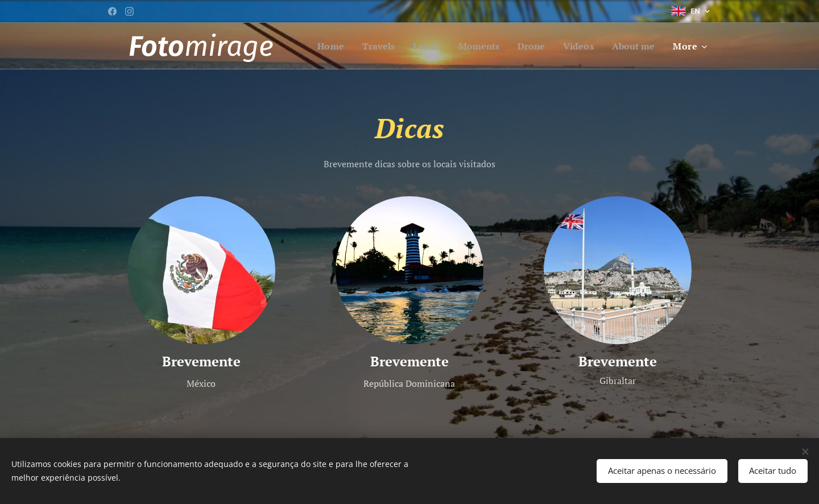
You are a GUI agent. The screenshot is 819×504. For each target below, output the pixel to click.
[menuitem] (380, 46)
